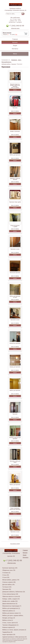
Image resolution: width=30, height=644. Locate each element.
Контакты (15, 49)
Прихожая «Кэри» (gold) (15, 202)
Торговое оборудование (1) (10, 625)
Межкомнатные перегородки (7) (12, 606)
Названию (15, 60)
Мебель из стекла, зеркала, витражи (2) (14, 630)
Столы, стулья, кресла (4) (10, 623)
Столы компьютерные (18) (10, 594)
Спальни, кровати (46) (9, 582)
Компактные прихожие (15, 343)
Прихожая (15, 108)
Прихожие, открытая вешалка (15, 179)
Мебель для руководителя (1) (11, 608)
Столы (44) (6, 575)
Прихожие (15, 414)
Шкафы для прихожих (15, 367)
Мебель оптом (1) (8, 620)
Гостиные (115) (7, 587)
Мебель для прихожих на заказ (15, 297)
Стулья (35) (6, 577)
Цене (20, 60)
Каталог (15, 42)
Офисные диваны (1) (9, 611)
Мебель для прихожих (15, 155)
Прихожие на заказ (15, 249)
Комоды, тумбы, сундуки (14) (11, 599)
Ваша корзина (7, 33)
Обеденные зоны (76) (9, 570)
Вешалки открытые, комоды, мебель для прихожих (15, 85)
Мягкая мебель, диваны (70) (11, 580)
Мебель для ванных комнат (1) (12, 613)
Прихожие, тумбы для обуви (15, 462)
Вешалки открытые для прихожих (15, 438)
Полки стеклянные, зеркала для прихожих (15, 509)
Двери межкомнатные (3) (10, 604)
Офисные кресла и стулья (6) (11, 596)
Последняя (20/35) (15, 544)
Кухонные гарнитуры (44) (10, 568)
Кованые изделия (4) (9, 627)
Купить (15, 90)
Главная (15, 39)
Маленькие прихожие (15, 273)
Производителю (7, 62)
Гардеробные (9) (7, 632)
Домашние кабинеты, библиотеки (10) (14, 592)
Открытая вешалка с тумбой (15, 226)
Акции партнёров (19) (9, 635)
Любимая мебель (6, 64)
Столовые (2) (6, 573)
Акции (15, 46)
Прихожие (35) (7, 589)
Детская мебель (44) (8, 585)
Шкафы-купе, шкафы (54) (10, 601)
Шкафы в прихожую (15, 131)
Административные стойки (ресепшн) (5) (14, 637)
